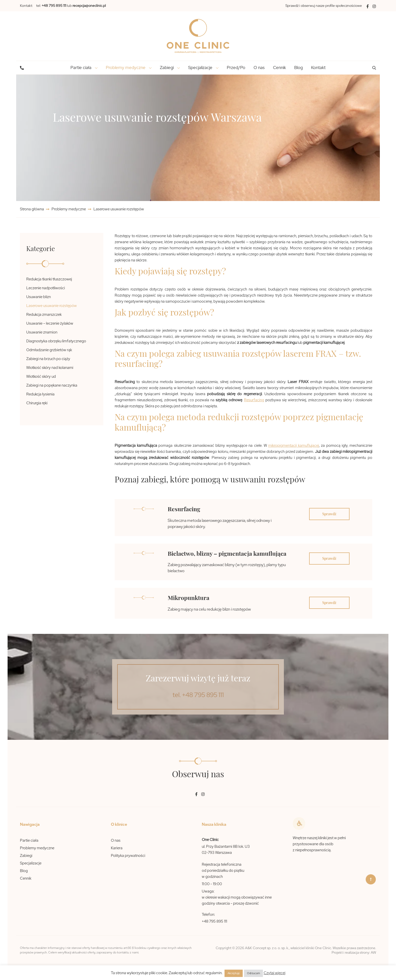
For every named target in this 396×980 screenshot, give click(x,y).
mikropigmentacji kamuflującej (294, 446)
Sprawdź (329, 514)
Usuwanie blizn (39, 297)
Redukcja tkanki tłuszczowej (49, 279)
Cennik (279, 68)
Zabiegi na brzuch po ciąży (48, 359)
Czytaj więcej (275, 973)
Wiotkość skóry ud (41, 376)
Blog (299, 68)
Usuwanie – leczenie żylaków (50, 323)
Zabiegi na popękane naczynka (52, 385)
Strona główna (32, 209)
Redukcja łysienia (40, 394)
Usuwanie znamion (42, 332)
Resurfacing (254, 400)
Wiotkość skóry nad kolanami (50, 368)
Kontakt (318, 68)
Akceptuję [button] (234, 973)
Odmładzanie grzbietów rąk (49, 350)
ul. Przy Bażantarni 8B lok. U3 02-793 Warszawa (226, 850)
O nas (259, 68)
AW (373, 952)
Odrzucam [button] (253, 973)
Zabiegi (26, 856)
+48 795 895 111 (214, 921)
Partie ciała (29, 840)
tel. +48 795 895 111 (198, 695)
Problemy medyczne (69, 209)
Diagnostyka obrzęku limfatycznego (56, 341)
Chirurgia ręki (37, 403)
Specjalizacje (31, 863)
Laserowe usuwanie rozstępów (52, 306)
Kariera (117, 848)
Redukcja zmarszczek (44, 315)
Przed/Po (236, 68)
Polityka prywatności (128, 856)
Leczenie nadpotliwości (46, 288)
